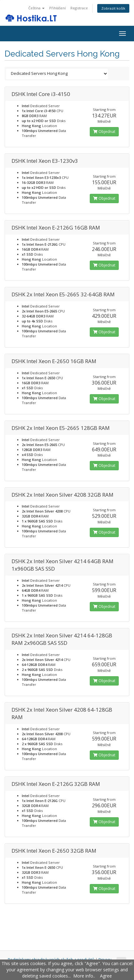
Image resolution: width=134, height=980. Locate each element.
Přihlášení (57, 8)
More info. (84, 976)
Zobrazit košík (113, 8)
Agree (106, 976)
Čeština (36, 8)
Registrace (79, 8)
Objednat (104, 132)
